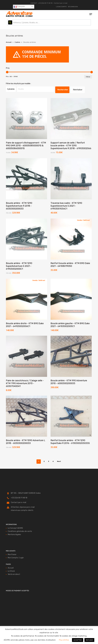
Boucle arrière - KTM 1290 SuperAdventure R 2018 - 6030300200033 (19, 206)
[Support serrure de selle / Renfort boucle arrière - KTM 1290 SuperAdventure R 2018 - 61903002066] (71, 119)
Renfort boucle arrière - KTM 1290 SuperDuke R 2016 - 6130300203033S (70, 442)
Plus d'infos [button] (64, 640)
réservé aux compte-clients (22, 510)
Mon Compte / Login (16, 558)
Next (59, 461)
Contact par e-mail (61, 3)
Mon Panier (12, 555)
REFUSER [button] (89, 640)
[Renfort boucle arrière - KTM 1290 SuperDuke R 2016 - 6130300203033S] (71, 416)
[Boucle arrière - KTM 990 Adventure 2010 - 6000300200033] (71, 356)
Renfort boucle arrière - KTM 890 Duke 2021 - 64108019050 (70, 265)
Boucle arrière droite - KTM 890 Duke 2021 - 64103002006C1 (25, 325)
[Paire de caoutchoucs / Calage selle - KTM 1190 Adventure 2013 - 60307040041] (27, 356)
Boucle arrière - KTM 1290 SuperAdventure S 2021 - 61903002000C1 (19, 266)
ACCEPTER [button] (78, 640)
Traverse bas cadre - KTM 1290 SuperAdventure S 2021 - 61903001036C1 (66, 206)
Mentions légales (14, 534)
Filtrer (88, 77)
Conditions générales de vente (20, 531)
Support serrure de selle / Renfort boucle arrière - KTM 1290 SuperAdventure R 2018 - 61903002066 (71, 146)
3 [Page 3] (49, 461)
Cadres (17, 42)
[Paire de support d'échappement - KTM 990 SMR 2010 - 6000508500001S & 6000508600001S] (27, 119)
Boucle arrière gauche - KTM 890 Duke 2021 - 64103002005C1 (70, 325)
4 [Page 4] (53, 461)
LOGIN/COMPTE (61, 7)
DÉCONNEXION (73, 7)
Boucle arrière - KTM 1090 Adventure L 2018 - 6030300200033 (26, 442)
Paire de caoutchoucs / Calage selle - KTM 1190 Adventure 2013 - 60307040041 (25, 383)
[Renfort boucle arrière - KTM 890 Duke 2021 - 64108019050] (71, 239)
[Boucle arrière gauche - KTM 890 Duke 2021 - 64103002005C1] (71, 299)
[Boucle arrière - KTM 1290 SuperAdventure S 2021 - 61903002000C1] (27, 239)
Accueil (9, 42)
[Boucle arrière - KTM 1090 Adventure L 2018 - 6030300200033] (27, 416)
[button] (91, 14)
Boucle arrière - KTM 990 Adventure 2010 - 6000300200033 (69, 382)
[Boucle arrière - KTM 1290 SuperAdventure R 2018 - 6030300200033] (27, 179)
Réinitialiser (78, 90)
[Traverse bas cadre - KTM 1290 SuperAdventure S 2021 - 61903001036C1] (71, 179)
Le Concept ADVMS (15, 528)
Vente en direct (14, 574)
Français (19, 7)
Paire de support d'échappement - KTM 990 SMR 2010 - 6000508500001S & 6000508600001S (26, 146)
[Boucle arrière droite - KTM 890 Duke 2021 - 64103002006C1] (27, 299)
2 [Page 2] (44, 461)
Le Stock (11, 571)
